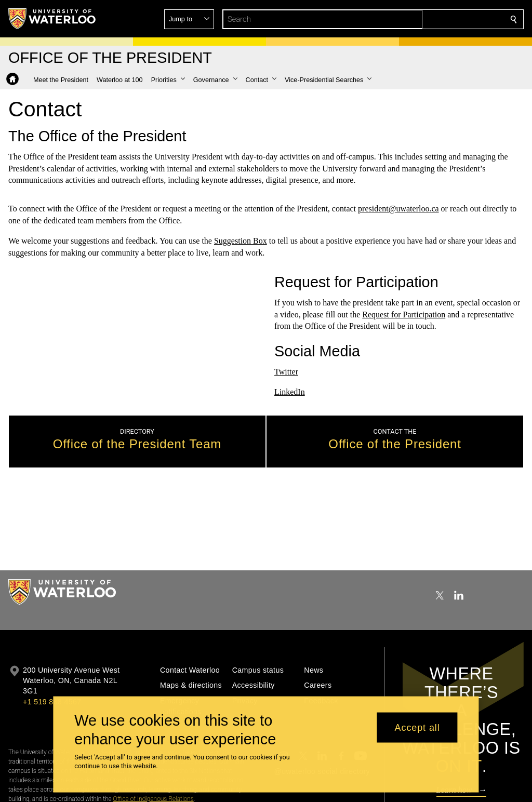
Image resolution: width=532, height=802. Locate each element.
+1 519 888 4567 (52, 702)
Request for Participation (404, 315)
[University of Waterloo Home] (52, 19)
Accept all (417, 727)
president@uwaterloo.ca (398, 209)
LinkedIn (290, 392)
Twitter (286, 372)
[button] (438, 19)
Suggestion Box (241, 241)
